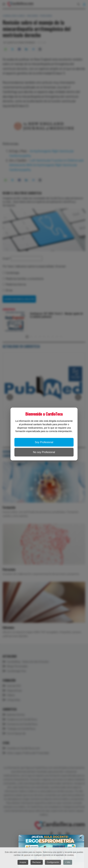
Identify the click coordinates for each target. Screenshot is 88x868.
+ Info (68, 862)
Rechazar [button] (37, 862)
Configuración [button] (53, 862)
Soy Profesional (44, 442)
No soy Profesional (44, 452)
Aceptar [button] (23, 862)
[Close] (81, 838)
